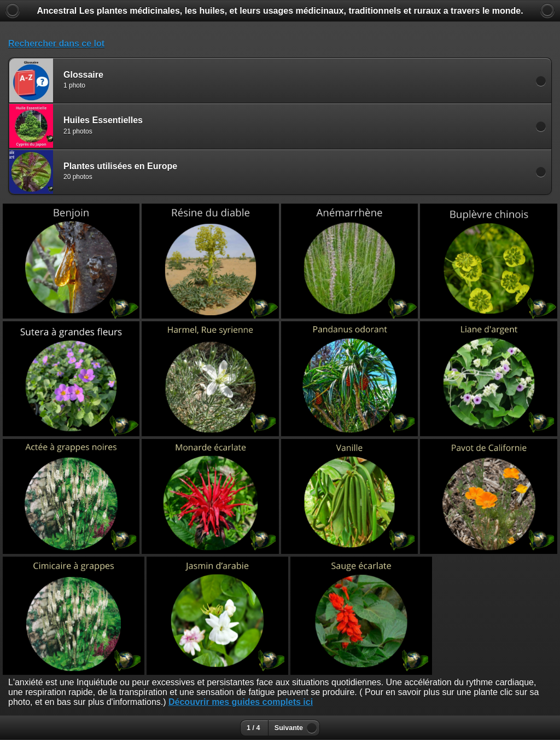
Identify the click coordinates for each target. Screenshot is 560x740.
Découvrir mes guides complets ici (241, 702)
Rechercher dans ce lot (56, 44)
